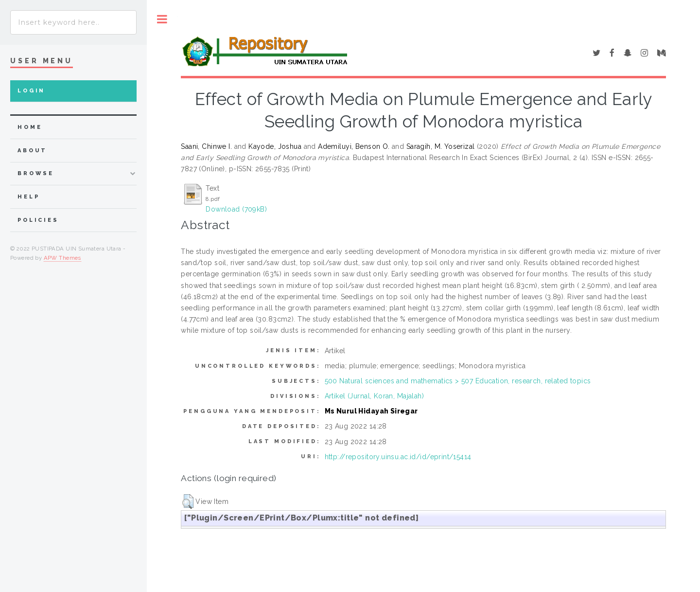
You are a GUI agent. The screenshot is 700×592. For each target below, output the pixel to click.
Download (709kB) (236, 209)
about (32, 151)
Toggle (162, 19)
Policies (38, 220)
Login (31, 91)
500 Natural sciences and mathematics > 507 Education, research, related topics (458, 381)
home (30, 127)
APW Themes (62, 258)
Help (28, 197)
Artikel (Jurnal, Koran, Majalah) (374, 396)
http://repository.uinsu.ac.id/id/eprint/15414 (398, 457)
